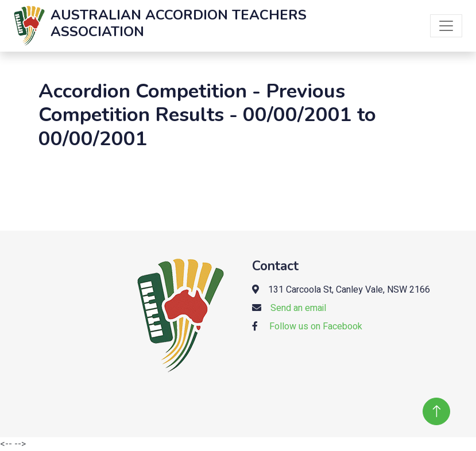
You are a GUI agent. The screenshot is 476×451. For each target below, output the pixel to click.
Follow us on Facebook (316, 326)
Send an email (298, 308)
